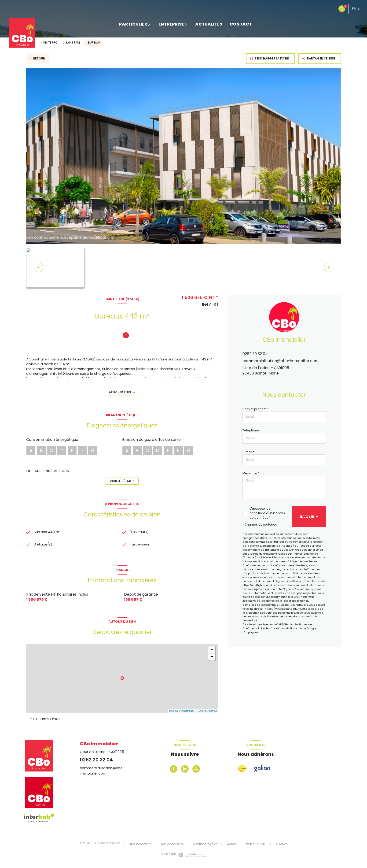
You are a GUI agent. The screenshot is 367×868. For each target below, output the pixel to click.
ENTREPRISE (171, 24)
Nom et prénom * (256, 409)
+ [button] (212, 651)
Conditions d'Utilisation (286, 628)
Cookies (282, 845)
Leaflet (173, 712)
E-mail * (248, 452)
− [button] (212, 658)
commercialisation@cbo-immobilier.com (281, 361)
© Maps (186, 712)
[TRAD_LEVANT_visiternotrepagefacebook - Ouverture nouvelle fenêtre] (174, 770)
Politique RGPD (256, 845)
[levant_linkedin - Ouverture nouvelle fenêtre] (185, 770)
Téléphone (251, 430)
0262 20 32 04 (255, 354)
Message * (251, 473)
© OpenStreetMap (207, 712)
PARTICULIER (133, 24)
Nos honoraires (141, 845)
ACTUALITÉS (209, 24)
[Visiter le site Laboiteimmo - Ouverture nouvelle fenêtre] (192, 856)
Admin (232, 845)
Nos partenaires (172, 845)
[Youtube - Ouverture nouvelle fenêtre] (196, 770)
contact (241, 24)
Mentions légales (205, 845)
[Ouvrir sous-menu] (151, 24)
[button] (329, 267)
